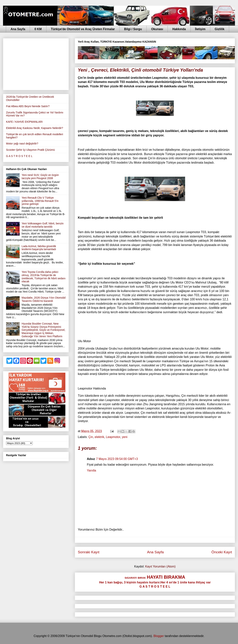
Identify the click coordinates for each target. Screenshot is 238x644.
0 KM (38, 29)
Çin (91, 437)
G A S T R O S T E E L (19, 156)
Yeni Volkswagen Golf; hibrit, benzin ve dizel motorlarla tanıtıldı (43, 225)
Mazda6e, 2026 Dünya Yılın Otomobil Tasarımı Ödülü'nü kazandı (44, 299)
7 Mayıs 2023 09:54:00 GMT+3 (117, 459)
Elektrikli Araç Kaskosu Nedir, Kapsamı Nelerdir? (35, 128)
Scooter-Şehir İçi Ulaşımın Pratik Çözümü (30, 150)
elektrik (99, 437)
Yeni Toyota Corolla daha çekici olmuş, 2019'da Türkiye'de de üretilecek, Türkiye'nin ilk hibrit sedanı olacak (44, 277)
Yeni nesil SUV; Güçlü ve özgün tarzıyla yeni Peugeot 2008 (40, 177)
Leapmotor (113, 437)
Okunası (157, 29)
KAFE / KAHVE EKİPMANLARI (24, 122)
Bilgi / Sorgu (133, 29)
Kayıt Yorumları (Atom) (160, 566)
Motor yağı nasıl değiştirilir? (22, 144)
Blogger (159, 636)
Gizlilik (220, 29)
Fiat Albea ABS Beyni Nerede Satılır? (28, 106)
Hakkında (179, 29)
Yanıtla (92, 470)
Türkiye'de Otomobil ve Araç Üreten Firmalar (83, 29)
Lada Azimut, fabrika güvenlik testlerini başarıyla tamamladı (39, 248)
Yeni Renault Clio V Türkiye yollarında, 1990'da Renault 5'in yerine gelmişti (40, 201)
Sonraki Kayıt (89, 552)
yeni (125, 437)
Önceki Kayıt (222, 552)
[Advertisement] (36, 63)
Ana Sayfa (18, 29)
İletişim (200, 29)
